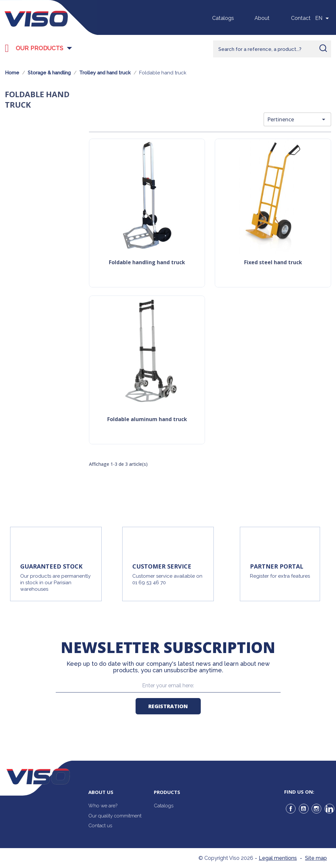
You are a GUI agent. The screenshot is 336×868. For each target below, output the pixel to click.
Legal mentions (278, 858)
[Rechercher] (272, 49)
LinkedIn (329, 809)
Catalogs (223, 18)
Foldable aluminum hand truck (147, 420)
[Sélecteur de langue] (323, 18)
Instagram (316, 809)
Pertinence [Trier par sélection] (297, 119)
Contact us (100, 826)
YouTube (304, 809)
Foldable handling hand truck (147, 263)
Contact (301, 18)
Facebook (291, 809)
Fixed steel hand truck (273, 263)
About (262, 18)
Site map (316, 858)
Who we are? (103, 806)
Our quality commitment (115, 816)
